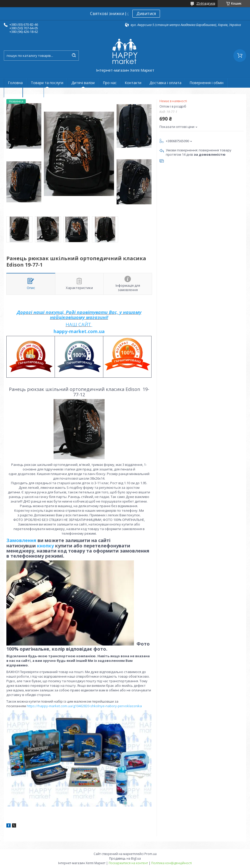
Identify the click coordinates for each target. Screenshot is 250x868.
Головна (15, 83)
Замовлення (22, 540)
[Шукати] (74, 56)
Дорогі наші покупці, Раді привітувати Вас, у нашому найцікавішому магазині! (79, 315)
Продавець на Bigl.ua (125, 858)
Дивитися (146, 14)
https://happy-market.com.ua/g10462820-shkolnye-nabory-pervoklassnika (84, 706)
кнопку (45, 546)
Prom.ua (151, 854)
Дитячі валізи (83, 83)
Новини (33, 92)
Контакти (133, 83)
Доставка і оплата (165, 83)
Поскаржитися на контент (128, 863)
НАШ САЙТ (78, 324)
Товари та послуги (47, 83)
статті (13, 92)
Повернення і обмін (207, 83)
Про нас (110, 83)
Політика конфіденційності (172, 863)
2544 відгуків (206, 3)
